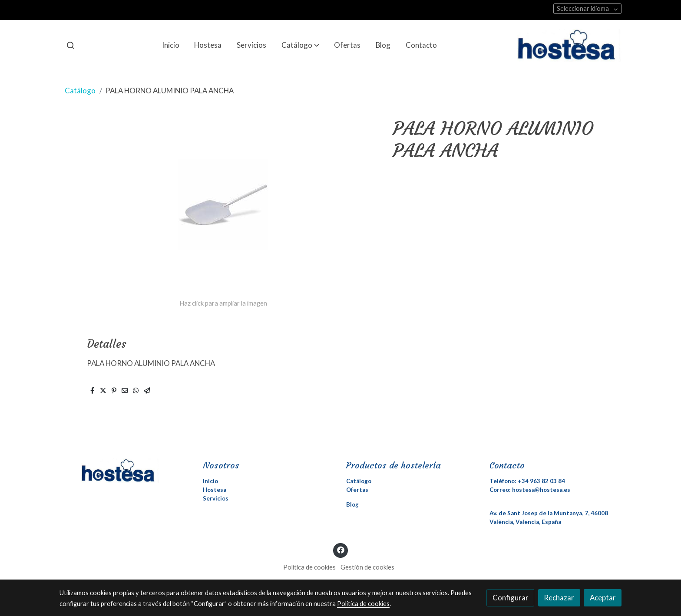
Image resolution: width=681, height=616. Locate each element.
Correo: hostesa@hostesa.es (530, 490)
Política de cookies (309, 567)
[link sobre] (126, 471)
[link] (569, 45)
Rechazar (559, 598)
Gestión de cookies (367, 567)
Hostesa (215, 490)
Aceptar (603, 598)
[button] (300, 45)
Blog (352, 504)
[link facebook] (340, 549)
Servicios (216, 498)
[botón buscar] (70, 45)
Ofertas (357, 490)
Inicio (210, 481)
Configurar (511, 598)
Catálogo (80, 91)
